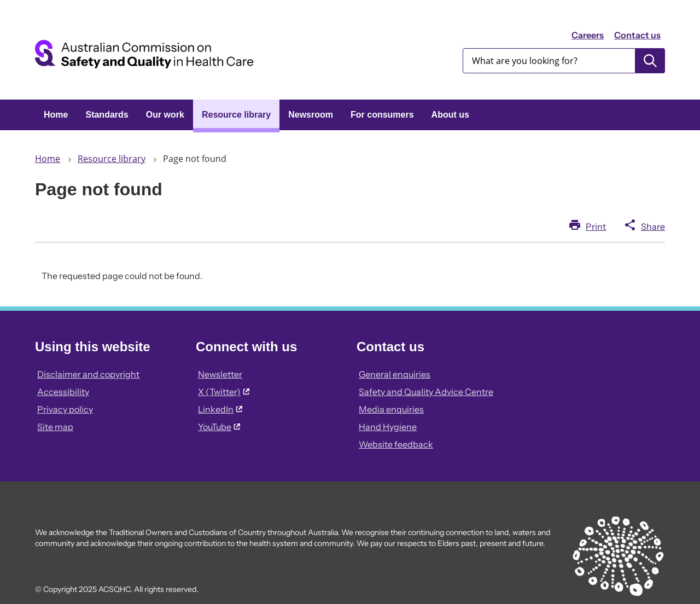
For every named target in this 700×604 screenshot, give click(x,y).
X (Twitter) (224, 392)
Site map (55, 427)
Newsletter (220, 374)
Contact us (637, 35)
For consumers (382, 115)
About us (450, 115)
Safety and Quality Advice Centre (426, 392)
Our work (165, 115)
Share (653, 226)
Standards (107, 115)
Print (596, 226)
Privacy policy (65, 409)
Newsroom (311, 115)
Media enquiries (391, 409)
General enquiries (395, 374)
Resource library (236, 115)
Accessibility (63, 392)
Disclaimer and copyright (88, 374)
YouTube (219, 427)
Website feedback (396, 444)
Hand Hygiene (388, 427)
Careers (588, 35)
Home (56, 115)
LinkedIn (220, 409)
